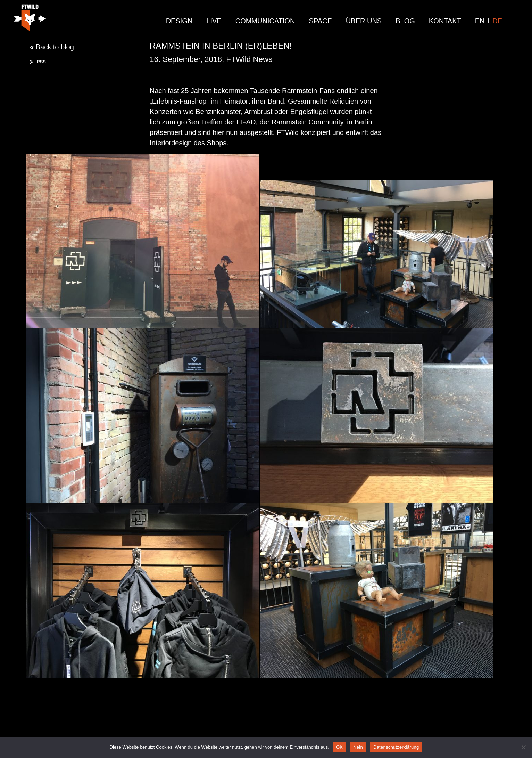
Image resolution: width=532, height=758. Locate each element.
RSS (38, 62)
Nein (358, 747)
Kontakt (445, 21)
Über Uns (364, 21)
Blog (405, 21)
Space (321, 21)
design (179, 21)
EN (480, 21)
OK (339, 747)
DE (497, 21)
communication (265, 21)
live (214, 21)
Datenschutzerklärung (396, 747)
